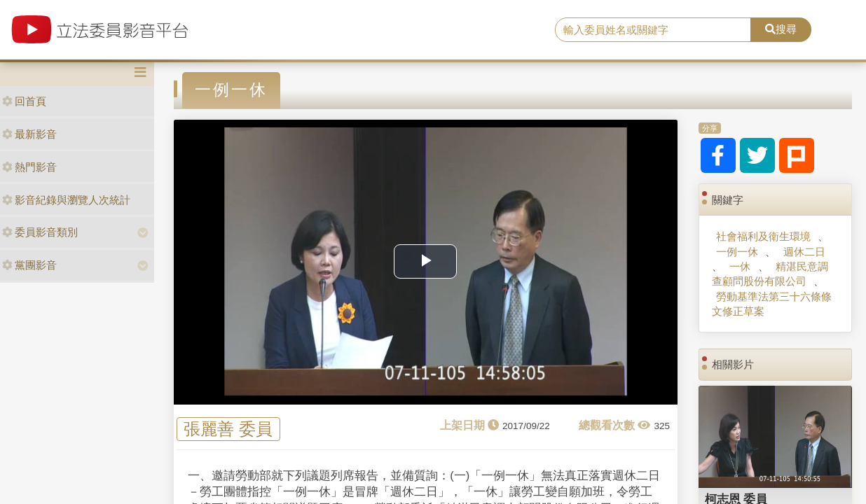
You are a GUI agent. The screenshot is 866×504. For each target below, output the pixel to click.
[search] (653, 30)
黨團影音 (29, 265)
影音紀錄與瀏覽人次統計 (66, 200)
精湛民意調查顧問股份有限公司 (770, 274)
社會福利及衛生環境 (763, 236)
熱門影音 (29, 167)
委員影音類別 (40, 232)
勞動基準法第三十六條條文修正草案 (772, 304)
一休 (740, 266)
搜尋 (781, 29)
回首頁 (24, 101)
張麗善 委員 (228, 429)
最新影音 (29, 134)
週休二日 (804, 252)
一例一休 (737, 252)
